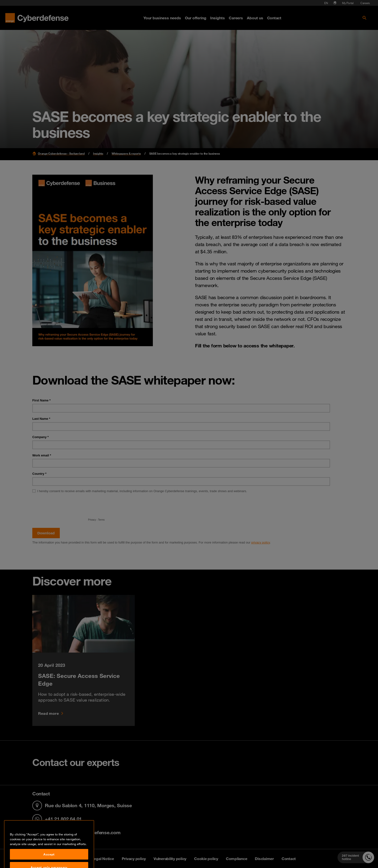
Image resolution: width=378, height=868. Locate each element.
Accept (49, 860)
